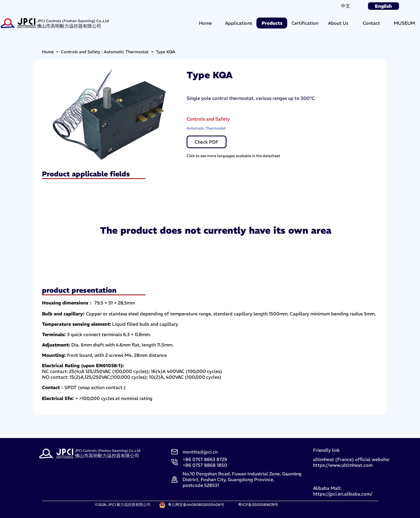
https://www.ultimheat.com (343, 465)
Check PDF (207, 142)
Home (205, 23)
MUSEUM (404, 23)
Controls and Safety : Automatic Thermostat (105, 52)
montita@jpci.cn (200, 452)
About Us (338, 23)
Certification (305, 23)
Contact (371, 23)
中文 (346, 6)
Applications (239, 23)
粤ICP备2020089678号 (258, 504)
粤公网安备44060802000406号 (196, 504)
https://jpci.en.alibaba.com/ (343, 494)
